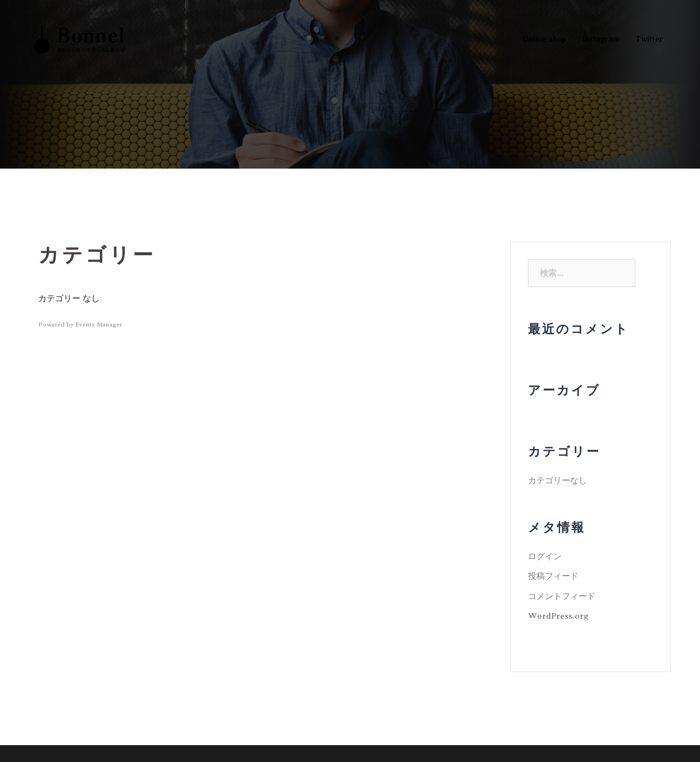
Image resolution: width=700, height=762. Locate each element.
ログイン (545, 556)
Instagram (601, 39)
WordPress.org (558, 616)
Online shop (544, 39)
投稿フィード (553, 576)
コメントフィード (562, 596)
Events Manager (99, 324)
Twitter (649, 39)
